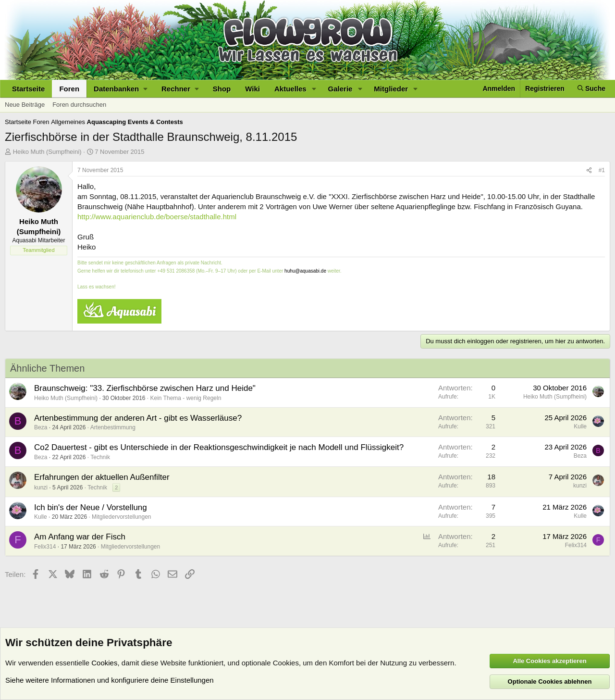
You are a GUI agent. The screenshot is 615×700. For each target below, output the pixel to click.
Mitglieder (391, 89)
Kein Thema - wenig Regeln (186, 398)
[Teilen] (589, 170)
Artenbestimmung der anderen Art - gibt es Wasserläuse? (138, 418)
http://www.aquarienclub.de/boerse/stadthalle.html (157, 217)
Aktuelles (290, 89)
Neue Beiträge (25, 105)
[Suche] (591, 89)
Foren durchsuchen (79, 105)
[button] (120, 89)
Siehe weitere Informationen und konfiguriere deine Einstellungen (110, 680)
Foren (69, 89)
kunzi (41, 487)
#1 (602, 170)
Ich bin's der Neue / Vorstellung (91, 507)
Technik (100, 457)
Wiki (252, 89)
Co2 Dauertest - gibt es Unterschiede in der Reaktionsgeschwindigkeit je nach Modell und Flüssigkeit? (219, 447)
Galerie (340, 89)
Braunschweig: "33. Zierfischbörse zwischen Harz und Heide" (145, 388)
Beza (41, 427)
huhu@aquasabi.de (305, 271)
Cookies (104, 663)
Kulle (580, 426)
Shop (222, 89)
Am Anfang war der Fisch (80, 537)
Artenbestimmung (113, 427)
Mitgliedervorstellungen (121, 517)
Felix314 (45, 547)
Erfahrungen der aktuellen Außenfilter (102, 477)
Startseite (28, 89)
